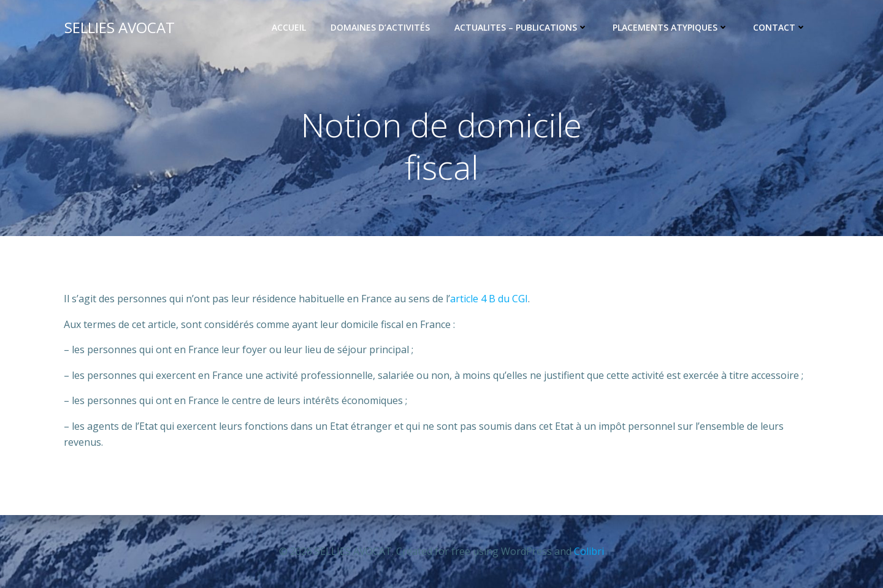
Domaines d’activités (381, 28)
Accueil (289, 28)
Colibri (589, 551)
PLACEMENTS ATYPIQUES (671, 28)
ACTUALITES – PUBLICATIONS (522, 28)
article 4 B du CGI (489, 299)
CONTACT (780, 28)
